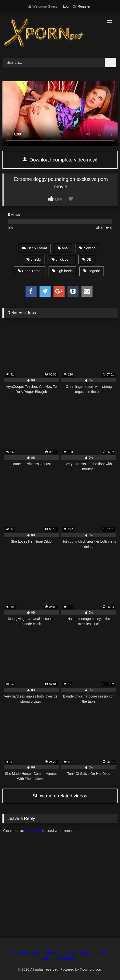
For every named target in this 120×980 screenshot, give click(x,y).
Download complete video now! (60, 160)
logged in (33, 831)
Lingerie (92, 271)
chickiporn (62, 259)
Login (67, 6)
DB (87, 259)
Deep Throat (35, 248)
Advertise (65, 958)
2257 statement (25, 952)
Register (84, 6)
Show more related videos (60, 796)
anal (63, 248)
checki (34, 259)
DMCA (52, 952)
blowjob (87, 248)
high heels (62, 271)
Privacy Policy (78, 952)
